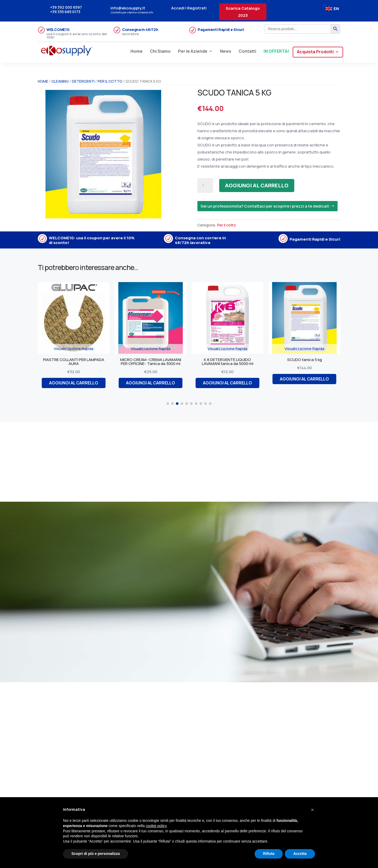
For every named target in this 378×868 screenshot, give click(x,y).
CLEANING (60, 81)
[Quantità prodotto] (205, 186)
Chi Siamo (160, 52)
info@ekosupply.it (128, 8)
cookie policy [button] (156, 826)
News (226, 52)
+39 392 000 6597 (66, 7)
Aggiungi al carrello (257, 185)
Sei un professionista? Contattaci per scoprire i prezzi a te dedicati (265, 206)
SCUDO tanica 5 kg (306, 360)
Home (136, 52)
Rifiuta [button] (269, 854)
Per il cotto (110, 81)
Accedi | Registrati (189, 8)
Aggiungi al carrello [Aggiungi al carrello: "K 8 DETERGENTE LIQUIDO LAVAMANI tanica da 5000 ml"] (229, 383)
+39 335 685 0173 (65, 12)
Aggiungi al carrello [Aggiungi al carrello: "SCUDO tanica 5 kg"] (306, 379)
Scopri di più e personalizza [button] (96, 854)
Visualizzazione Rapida (75, 349)
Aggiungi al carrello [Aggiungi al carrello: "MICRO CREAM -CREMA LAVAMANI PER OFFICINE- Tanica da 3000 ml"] (152, 383)
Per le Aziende (193, 52)
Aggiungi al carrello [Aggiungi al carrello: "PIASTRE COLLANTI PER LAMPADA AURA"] (75, 383)
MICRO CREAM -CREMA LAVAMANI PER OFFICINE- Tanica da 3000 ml (153, 362)
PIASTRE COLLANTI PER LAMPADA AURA (75, 362)
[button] (168, 404)
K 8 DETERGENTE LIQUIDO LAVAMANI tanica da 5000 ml (229, 362)
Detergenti (83, 81)
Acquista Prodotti (315, 52)
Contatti (247, 52)
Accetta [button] (300, 854)
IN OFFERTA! (276, 52)
